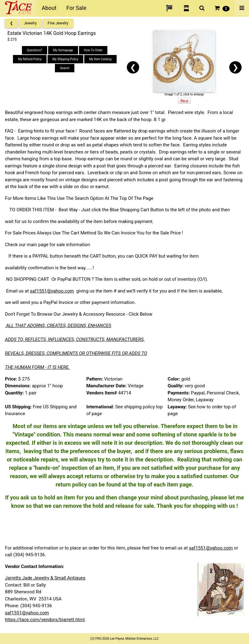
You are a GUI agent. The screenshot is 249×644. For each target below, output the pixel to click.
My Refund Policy (30, 59)
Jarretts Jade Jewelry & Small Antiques (45, 578)
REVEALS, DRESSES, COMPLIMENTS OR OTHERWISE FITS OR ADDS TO (76, 353)
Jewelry (30, 23)
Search (65, 68)
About (49, 8)
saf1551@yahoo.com (52, 291)
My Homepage (63, 50)
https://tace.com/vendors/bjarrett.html (45, 620)
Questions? (35, 50)
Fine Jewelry (58, 23)
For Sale (76, 8)
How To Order (93, 50)
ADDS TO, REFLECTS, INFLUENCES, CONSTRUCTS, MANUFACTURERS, (75, 339)
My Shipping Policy (65, 59)
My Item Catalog (100, 59)
